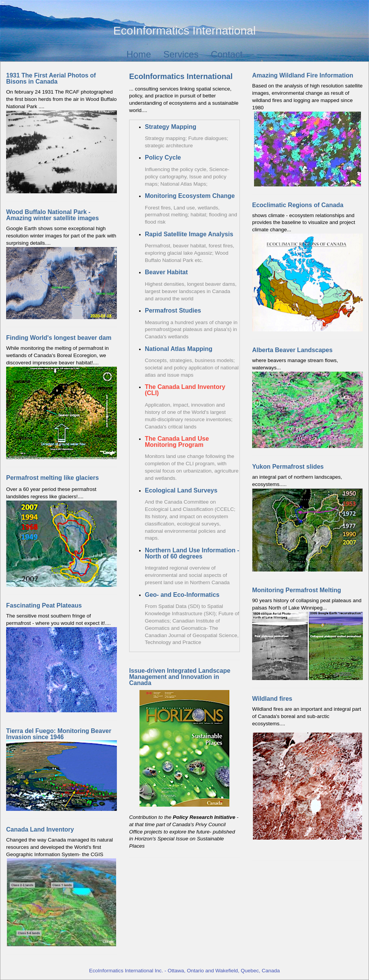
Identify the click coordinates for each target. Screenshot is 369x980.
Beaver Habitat (166, 272)
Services (181, 54)
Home (139, 54)
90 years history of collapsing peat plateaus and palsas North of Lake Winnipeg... (307, 634)
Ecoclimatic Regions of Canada (298, 205)
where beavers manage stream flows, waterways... (307, 398)
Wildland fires (272, 699)
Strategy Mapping (171, 127)
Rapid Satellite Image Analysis (189, 234)
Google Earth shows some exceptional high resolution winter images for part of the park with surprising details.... (61, 264)
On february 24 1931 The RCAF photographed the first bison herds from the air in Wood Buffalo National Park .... (61, 133)
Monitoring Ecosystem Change (190, 196)
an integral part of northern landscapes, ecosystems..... (307, 518)
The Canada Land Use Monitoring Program (177, 442)
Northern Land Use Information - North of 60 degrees (192, 553)
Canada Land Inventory (40, 829)
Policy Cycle (163, 157)
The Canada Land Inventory (185, 387)
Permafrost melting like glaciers (52, 478)
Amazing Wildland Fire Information (303, 75)
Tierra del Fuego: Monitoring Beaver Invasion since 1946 (59, 734)
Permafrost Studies (173, 310)
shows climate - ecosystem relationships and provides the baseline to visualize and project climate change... (304, 223)
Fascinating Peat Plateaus (44, 605)
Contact (227, 54)
